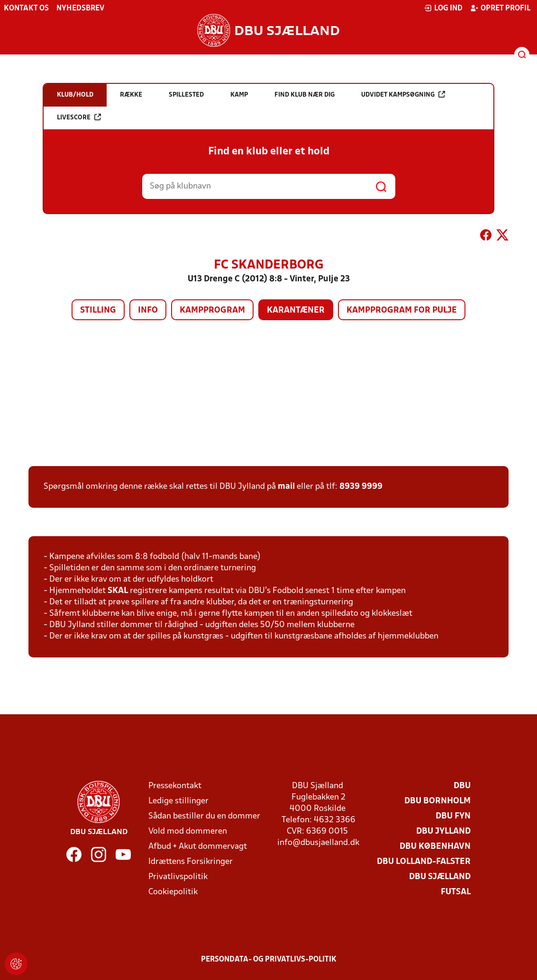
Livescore (79, 117)
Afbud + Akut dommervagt (198, 847)
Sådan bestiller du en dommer (204, 816)
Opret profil (500, 8)
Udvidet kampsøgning (403, 94)
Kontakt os (26, 9)
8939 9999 (361, 487)
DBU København (435, 847)
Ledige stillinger (178, 801)
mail (286, 487)
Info (148, 310)
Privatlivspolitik (178, 877)
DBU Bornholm (437, 801)
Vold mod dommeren (188, 832)
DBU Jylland (443, 832)
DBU (462, 786)
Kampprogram (212, 310)
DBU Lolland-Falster (424, 862)
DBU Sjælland (440, 877)
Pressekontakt (175, 786)
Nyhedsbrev (80, 9)
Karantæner (296, 310)
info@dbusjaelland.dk (318, 843)
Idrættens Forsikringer (191, 862)
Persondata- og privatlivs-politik (269, 960)
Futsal (456, 892)
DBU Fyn (453, 816)
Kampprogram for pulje (402, 310)
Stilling (98, 310)
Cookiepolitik (173, 892)
